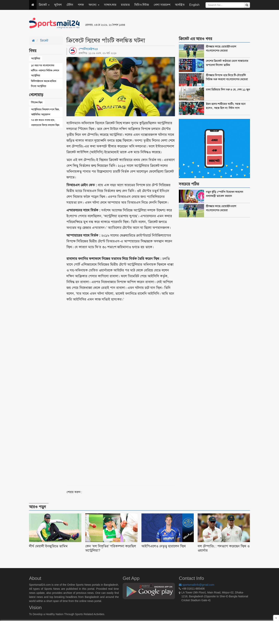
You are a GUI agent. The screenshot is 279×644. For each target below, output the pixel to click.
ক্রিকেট (44, 5)
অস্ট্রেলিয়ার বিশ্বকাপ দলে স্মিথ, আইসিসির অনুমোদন (45, 112)
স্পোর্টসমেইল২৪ (88, 49)
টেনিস (70, 5)
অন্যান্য (94, 5)
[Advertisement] (187, 23)
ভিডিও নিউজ (142, 5)
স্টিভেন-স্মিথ (37, 102)
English (194, 5)
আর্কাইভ (180, 5)
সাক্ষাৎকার (110, 5)
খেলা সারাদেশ (162, 5)
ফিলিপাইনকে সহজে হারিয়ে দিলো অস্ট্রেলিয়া (44, 84)
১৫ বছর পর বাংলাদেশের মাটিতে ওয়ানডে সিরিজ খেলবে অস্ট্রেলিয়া (45, 70)
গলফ (81, 5)
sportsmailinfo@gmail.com (196, 585)
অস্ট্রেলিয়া (36, 58)
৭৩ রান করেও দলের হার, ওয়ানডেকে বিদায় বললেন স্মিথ (45, 123)
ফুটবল (58, 5)
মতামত (125, 5)
